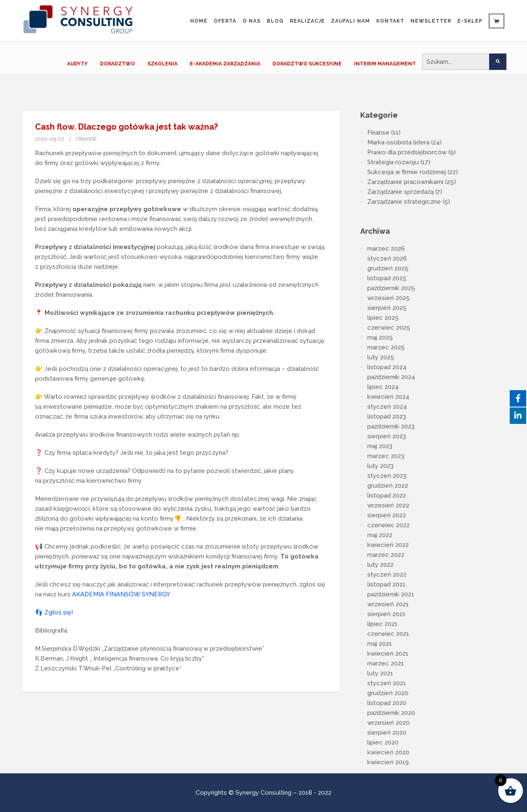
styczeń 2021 (387, 683)
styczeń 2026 (387, 258)
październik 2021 (391, 594)
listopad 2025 (387, 278)
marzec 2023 (386, 456)
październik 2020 (391, 713)
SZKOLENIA (162, 64)
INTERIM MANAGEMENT (385, 64)
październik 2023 (391, 426)
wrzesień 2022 (388, 505)
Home (199, 21)
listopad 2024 (387, 367)
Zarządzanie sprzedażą (400, 192)
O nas (252, 21)
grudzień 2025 (388, 268)
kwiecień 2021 (388, 654)
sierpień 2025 (387, 308)
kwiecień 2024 (388, 397)
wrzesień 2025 (388, 298)
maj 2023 (380, 446)
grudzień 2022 (388, 486)
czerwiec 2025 (389, 328)
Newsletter (431, 21)
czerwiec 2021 (388, 634)
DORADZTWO (118, 64)
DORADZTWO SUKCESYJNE (307, 64)
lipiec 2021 (382, 624)
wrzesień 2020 (388, 723)
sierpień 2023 (387, 436)
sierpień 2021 (386, 614)
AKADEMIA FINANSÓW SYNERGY (121, 594)
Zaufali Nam (351, 21)
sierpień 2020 (387, 733)
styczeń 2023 (387, 476)
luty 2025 (381, 357)
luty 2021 (380, 673)
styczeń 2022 (387, 575)
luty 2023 (380, 466)
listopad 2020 (387, 703)
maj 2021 (380, 644)
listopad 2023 (387, 416)
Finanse (86, 139)
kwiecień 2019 (388, 762)
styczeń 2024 (387, 407)
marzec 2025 (386, 347)
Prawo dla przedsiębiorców (407, 152)
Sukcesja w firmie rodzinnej (407, 172)
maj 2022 (380, 535)
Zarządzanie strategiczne (404, 202)
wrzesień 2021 (388, 604)
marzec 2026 (386, 249)
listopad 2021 (386, 584)
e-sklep (470, 21)
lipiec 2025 (383, 318)
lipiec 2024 (383, 387)
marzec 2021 (386, 663)
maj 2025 (380, 337)
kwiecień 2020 (388, 752)
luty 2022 (380, 565)
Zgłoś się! (59, 612)
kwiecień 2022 (388, 545)
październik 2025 (391, 288)
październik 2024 (391, 377)
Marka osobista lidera (398, 142)
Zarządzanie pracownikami (405, 182)
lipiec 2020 (383, 742)
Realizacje (307, 21)
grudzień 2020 (388, 693)
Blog (275, 21)
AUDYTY (77, 64)
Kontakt (390, 21)
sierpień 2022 (387, 515)
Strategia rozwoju (393, 162)
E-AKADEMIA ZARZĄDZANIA (225, 64)
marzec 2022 (386, 555)
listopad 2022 (387, 496)
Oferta (225, 21)
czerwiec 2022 (388, 525)
